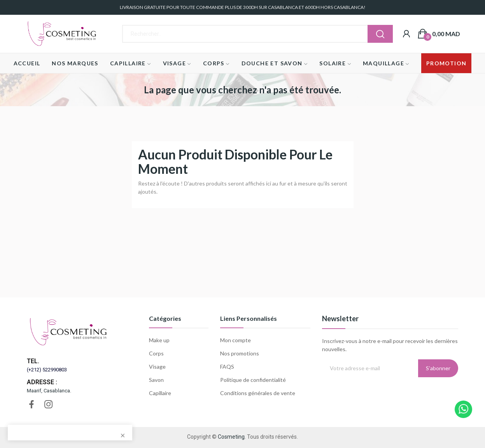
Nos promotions (240, 353)
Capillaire (160, 393)
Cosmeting (231, 437)
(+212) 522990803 (47, 370)
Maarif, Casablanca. (49, 391)
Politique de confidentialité (253, 380)
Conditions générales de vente (258, 393)
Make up (159, 340)
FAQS (227, 367)
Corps (156, 353)
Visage (157, 367)
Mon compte (235, 340)
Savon (156, 380)
